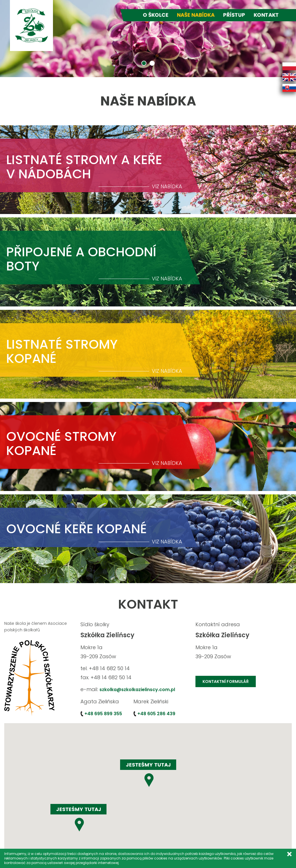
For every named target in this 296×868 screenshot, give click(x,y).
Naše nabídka (196, 15)
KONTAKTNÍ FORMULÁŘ (226, 681)
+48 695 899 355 (103, 714)
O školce (156, 15)
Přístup (234, 15)
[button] (78, 818)
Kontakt (266, 15)
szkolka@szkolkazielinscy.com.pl (138, 690)
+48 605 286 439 (156, 714)
